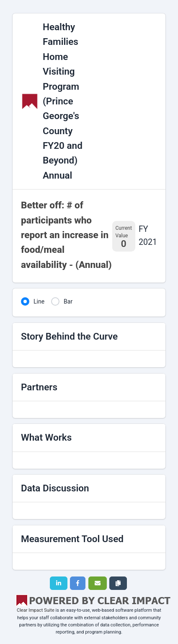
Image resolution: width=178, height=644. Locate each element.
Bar (68, 301)
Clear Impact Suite (36, 610)
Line (39, 301)
